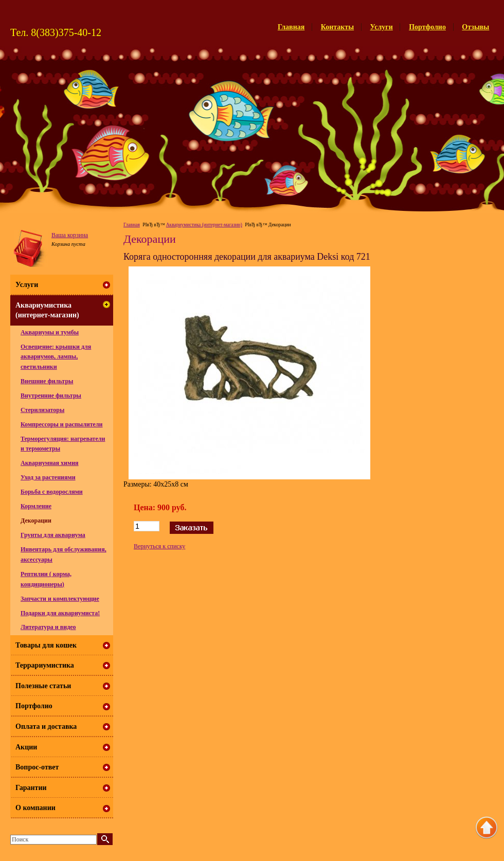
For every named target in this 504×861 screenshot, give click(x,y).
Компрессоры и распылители (62, 424)
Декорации (36, 521)
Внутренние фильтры (51, 396)
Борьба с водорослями (52, 492)
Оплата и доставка (46, 727)
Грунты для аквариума (53, 535)
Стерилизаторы (42, 410)
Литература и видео (48, 627)
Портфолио (427, 27)
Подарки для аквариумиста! (60, 613)
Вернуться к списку (159, 546)
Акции (26, 747)
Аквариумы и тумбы (50, 332)
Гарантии (31, 788)
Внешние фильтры (47, 381)
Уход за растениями (48, 477)
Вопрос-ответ (37, 767)
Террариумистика (45, 665)
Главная (291, 27)
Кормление (36, 506)
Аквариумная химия (50, 463)
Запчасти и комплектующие (60, 599)
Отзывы (475, 27)
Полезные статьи (43, 686)
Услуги (382, 27)
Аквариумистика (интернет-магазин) (204, 225)
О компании (35, 808)
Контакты (337, 27)
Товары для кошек (46, 645)
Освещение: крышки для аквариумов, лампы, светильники (56, 357)
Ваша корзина (70, 235)
